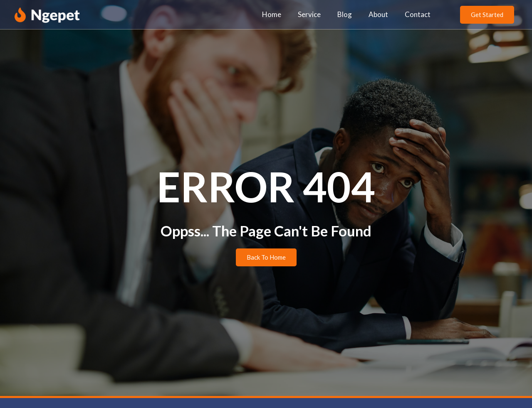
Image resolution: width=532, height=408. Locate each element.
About (378, 14)
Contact (418, 14)
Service (309, 14)
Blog (345, 14)
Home (272, 14)
